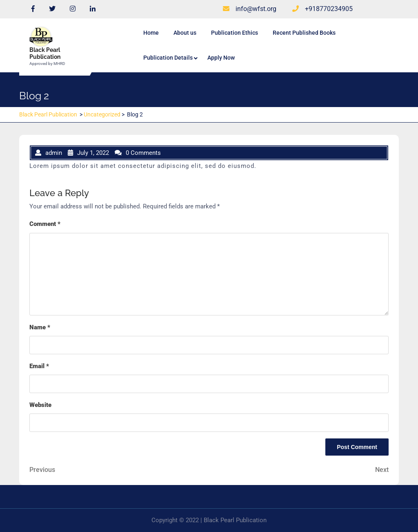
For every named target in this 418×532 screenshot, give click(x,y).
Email (39, 366)
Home (151, 33)
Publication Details (168, 58)
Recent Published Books (304, 33)
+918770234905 (322, 9)
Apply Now (221, 58)
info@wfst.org (250, 9)
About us (185, 33)
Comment (45, 224)
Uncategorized (102, 114)
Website (40, 405)
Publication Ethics (235, 33)
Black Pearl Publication (45, 53)
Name (40, 327)
